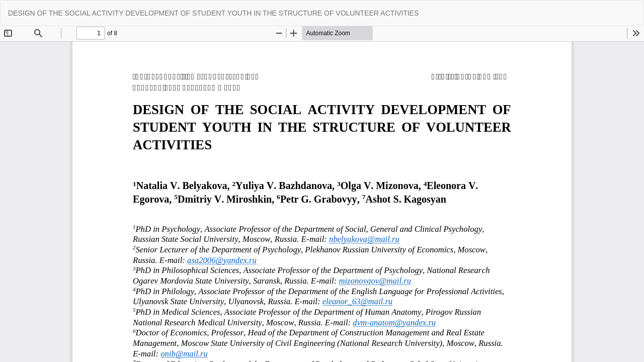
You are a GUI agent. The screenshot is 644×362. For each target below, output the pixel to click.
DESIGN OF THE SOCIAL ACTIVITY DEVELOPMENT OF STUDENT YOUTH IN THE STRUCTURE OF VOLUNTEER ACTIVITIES (213, 13)
